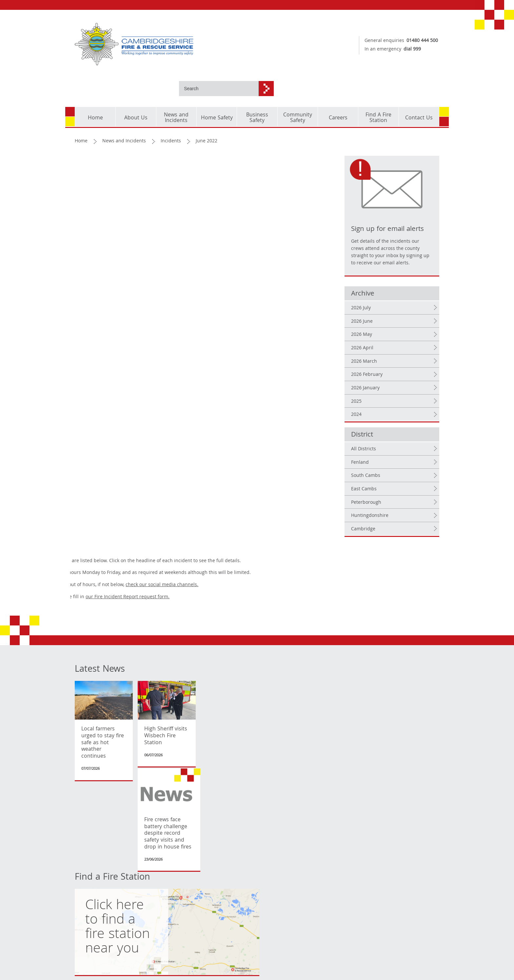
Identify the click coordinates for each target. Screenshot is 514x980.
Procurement (214, 780)
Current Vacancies (157, 789)
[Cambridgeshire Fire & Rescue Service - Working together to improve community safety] (164, 44)
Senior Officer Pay (219, 799)
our (218, 179)
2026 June (373, 298)
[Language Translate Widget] (101, 827)
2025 (367, 378)
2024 (367, 392)
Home (81, 111)
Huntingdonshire (381, 492)
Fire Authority (152, 780)
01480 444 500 (419, 41)
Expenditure (213, 789)
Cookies (83, 798)
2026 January (376, 365)
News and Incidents (124, 111)
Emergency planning (160, 799)
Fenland (371, 439)
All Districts (374, 426)
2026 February (378, 352)
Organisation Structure (225, 770)
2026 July (372, 285)
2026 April (373, 325)
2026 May (372, 312)
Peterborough (377, 479)
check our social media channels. (252, 167)
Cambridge (374, 506)
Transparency (227, 756)
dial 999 (409, 50)
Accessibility (89, 817)
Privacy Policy (90, 807)
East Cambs (375, 466)
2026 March (375, 338)
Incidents (171, 111)
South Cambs (376, 453)
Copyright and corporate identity (95, 785)
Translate (91, 842)
